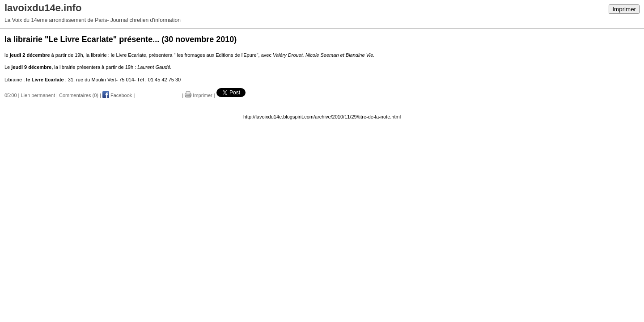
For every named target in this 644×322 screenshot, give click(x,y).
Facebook (117, 95)
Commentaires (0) (79, 95)
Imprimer (624, 9)
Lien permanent (38, 95)
